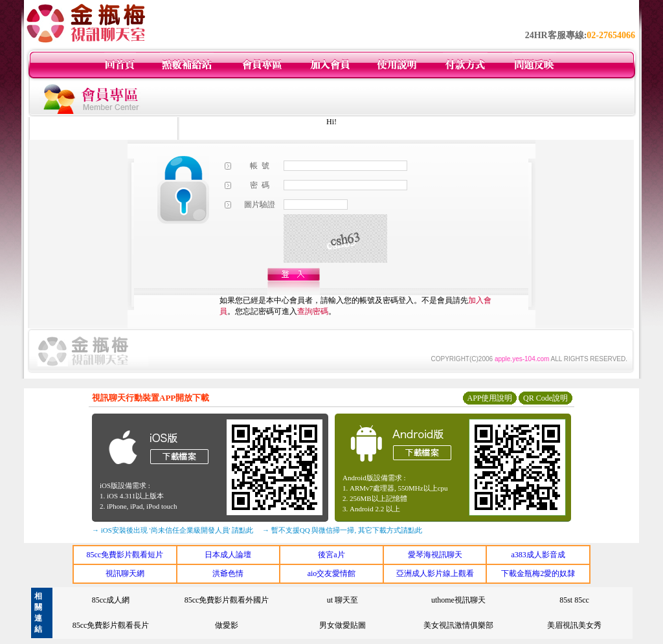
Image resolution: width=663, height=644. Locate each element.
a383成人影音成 (538, 555)
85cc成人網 (111, 600)
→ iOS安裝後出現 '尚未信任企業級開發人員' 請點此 (173, 530)
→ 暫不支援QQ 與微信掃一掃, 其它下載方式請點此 (342, 530)
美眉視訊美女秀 (574, 625)
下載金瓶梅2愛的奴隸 (538, 573)
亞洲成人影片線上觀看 (435, 573)
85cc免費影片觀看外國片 (227, 600)
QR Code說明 (545, 398)
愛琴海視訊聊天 (435, 555)
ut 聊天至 (343, 600)
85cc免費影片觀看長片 (111, 625)
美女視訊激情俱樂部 (458, 625)
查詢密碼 (313, 311)
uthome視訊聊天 (458, 600)
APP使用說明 (489, 398)
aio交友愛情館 (332, 573)
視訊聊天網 (125, 573)
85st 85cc (574, 600)
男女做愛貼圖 (343, 625)
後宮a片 (331, 555)
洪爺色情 (228, 573)
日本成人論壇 (228, 555)
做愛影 (227, 625)
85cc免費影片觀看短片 (125, 555)
